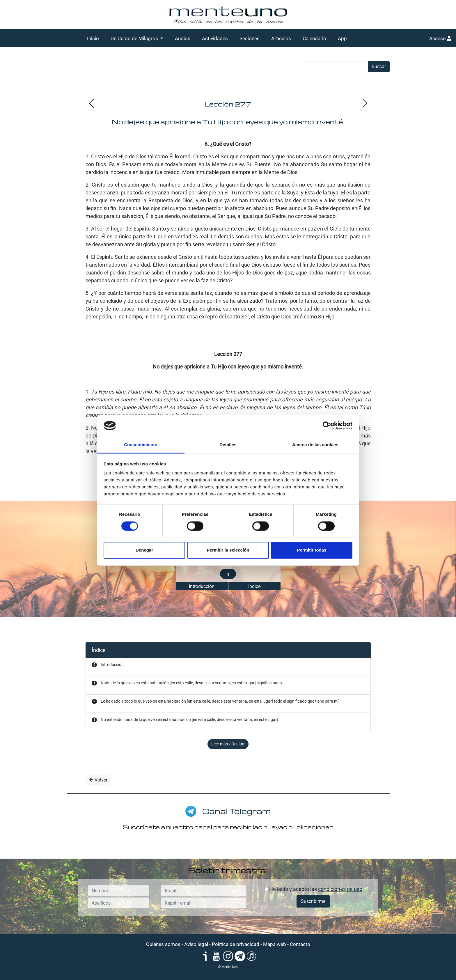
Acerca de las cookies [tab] (315, 445)
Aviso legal (196, 944)
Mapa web (275, 944)
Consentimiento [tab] (141, 445)
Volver (98, 780)
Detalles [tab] (228, 445)
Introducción (202, 586)
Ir (228, 574)
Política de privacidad (236, 944)
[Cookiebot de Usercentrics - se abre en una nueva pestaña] (327, 426)
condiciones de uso (340, 889)
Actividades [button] (215, 38)
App (342, 38)
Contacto (300, 944)
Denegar (144, 550)
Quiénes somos (163, 944)
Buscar (379, 67)
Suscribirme (313, 901)
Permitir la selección (228, 550)
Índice (254, 586)
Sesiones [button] (250, 38)
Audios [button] (183, 38)
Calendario (314, 38)
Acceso (440, 38)
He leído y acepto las (313, 889)
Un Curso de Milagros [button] (135, 38)
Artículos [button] (281, 38)
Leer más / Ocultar (228, 744)
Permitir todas (312, 550)
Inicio (93, 38)
